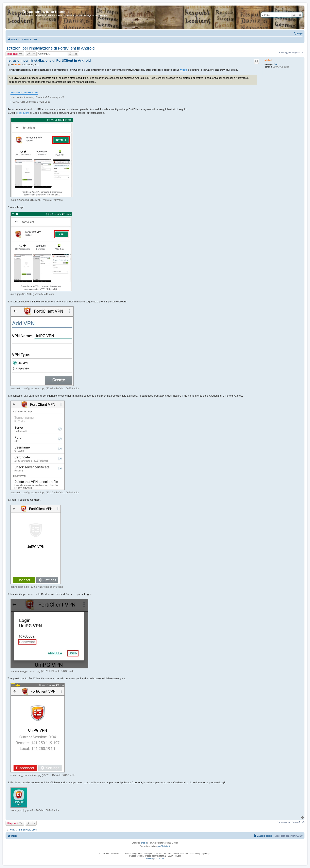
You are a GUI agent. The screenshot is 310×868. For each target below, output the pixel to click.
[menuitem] (298, 34)
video (184, 70)
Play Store (23, 113)
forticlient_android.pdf (24, 92)
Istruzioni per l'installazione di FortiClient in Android (50, 48)
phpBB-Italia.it (164, 846)
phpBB (144, 843)
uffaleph (268, 60)
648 (276, 64)
